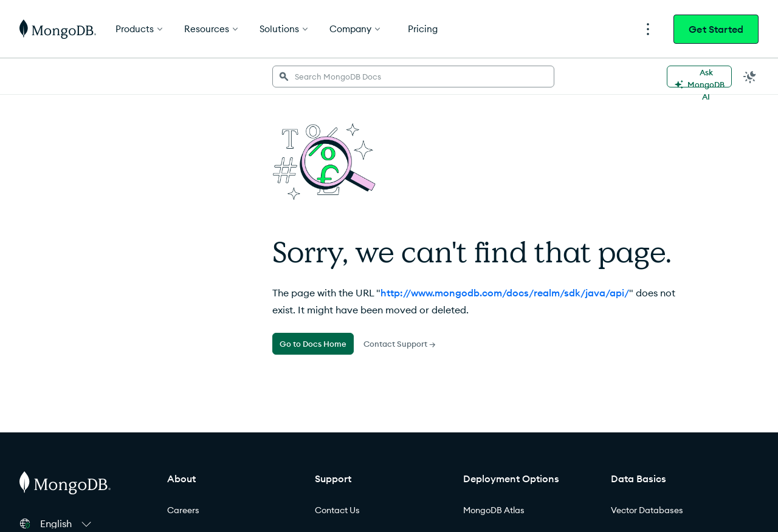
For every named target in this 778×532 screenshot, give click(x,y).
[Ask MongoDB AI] (699, 77)
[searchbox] (413, 77)
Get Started (716, 29)
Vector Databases (647, 510)
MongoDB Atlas (494, 510)
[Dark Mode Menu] (750, 77)
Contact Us (337, 510)
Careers (183, 510)
